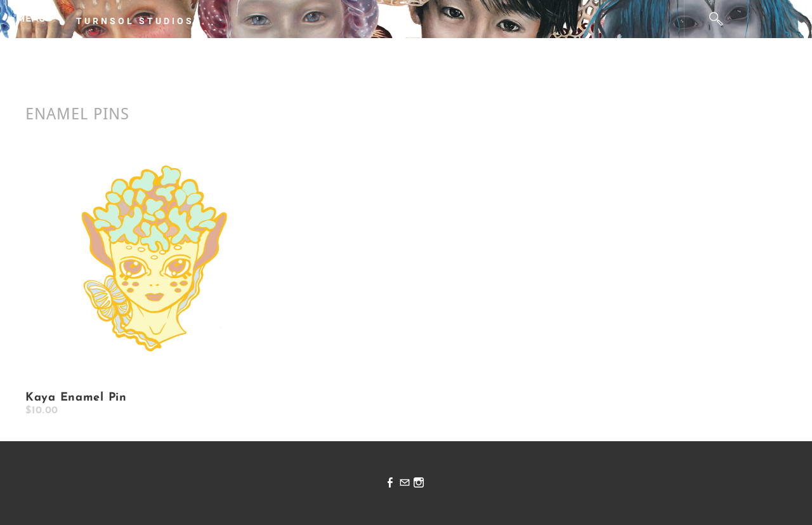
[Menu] (32, 19)
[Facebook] (390, 484)
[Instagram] (419, 484)
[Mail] (405, 484)
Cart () (781, 19)
